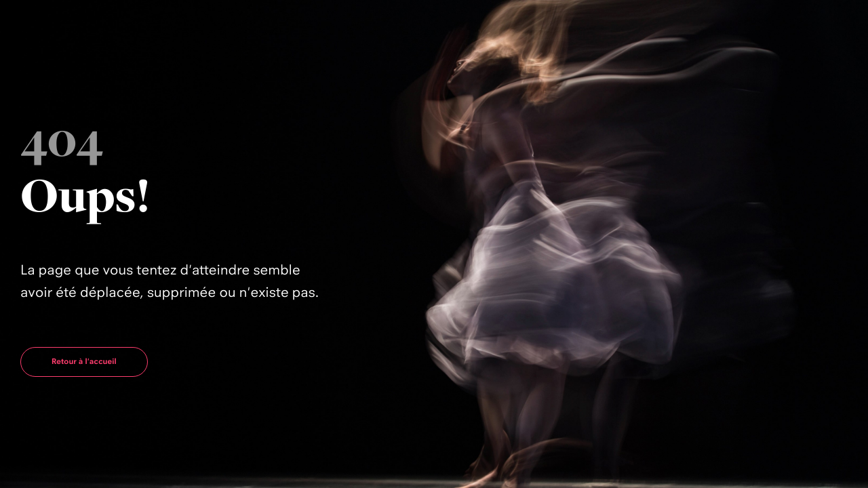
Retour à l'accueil (84, 361)
